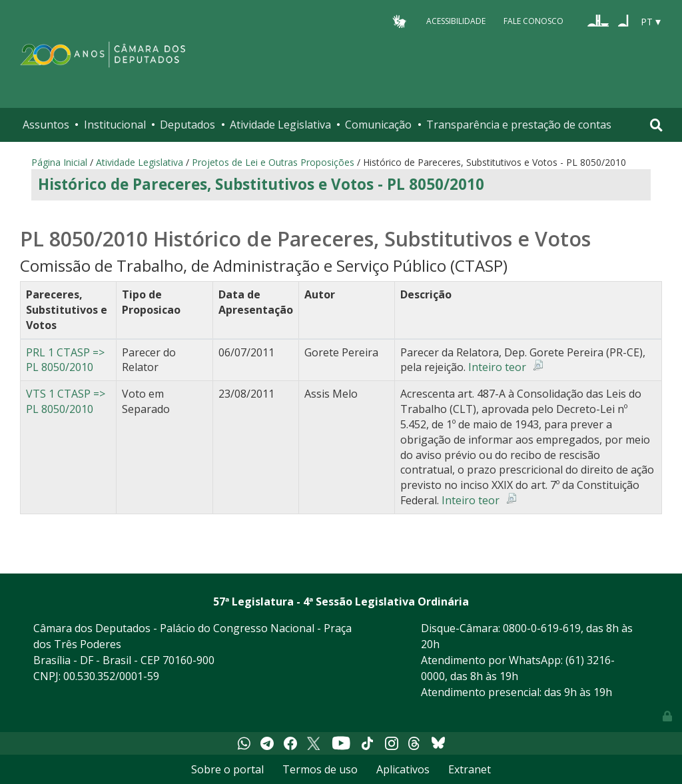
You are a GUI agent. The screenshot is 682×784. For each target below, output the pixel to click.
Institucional (115, 125)
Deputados (187, 125)
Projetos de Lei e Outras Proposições (273, 162)
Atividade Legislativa (280, 125)
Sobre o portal (227, 769)
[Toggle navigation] (656, 125)
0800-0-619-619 (542, 628)
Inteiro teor (497, 367)
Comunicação (378, 125)
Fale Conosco (533, 21)
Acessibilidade (456, 21)
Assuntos (46, 125)
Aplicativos (403, 769)
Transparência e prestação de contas (519, 125)
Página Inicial (59, 162)
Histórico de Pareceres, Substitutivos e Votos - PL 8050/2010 (261, 184)
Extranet (470, 769)
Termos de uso (320, 769)
